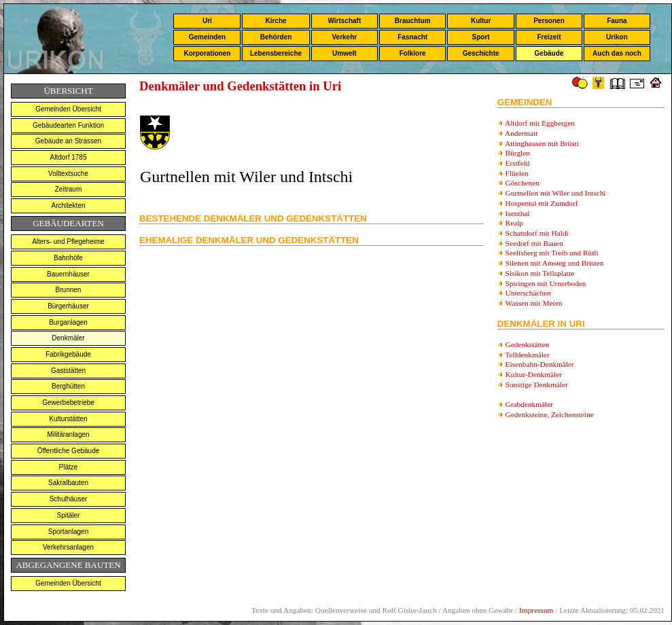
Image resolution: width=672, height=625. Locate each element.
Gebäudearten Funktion (68, 125)
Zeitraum (68, 189)
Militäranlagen (68, 434)
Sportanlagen (69, 532)
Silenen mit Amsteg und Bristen (555, 263)
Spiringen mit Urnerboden (546, 283)
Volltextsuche (68, 174)
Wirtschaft (344, 21)
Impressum (536, 610)
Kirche (276, 21)
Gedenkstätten (528, 344)
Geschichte (481, 53)
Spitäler (69, 515)
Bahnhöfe (68, 258)
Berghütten (68, 386)
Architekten (68, 206)
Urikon (617, 37)
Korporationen (207, 53)
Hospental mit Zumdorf (542, 203)
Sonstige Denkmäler (537, 385)
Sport (481, 37)
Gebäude (549, 53)
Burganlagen (68, 322)
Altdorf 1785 (69, 157)
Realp (514, 223)
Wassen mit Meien (533, 303)
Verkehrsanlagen (68, 547)
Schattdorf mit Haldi (537, 233)
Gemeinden (207, 37)
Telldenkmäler (527, 355)
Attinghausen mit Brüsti (542, 143)
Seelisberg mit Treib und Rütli (552, 253)
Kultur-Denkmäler (534, 374)
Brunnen (69, 290)
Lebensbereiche (276, 53)
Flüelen (517, 173)
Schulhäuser (69, 499)
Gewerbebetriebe (68, 403)
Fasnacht (412, 37)
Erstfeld (518, 163)
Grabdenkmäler (529, 404)
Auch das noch (617, 53)
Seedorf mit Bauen (534, 243)
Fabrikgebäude (68, 354)
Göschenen (523, 183)
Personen (549, 21)
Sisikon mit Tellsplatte (540, 273)
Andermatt (521, 133)
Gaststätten (68, 371)
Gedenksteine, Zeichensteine (550, 414)
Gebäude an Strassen (68, 141)
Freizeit (549, 37)
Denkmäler (68, 338)
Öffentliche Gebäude (69, 451)
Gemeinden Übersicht (68, 109)
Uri (207, 21)
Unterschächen (528, 293)
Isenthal (518, 213)
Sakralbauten (68, 483)
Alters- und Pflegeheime (68, 242)
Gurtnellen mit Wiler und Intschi (556, 193)
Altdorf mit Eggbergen (540, 123)
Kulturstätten (68, 419)
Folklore (413, 53)
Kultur (481, 21)
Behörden (276, 37)
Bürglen (518, 153)
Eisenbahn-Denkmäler (540, 364)
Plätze (69, 467)
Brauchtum (413, 21)
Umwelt (344, 53)
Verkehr (344, 37)
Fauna (617, 21)
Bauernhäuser (68, 274)
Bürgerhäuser (68, 306)
